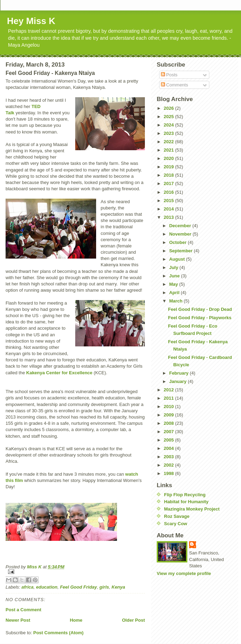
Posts (169, 75)
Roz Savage (177, 516)
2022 (169, 142)
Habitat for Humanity (186, 502)
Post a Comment (24, 610)
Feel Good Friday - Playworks (200, 318)
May (174, 284)
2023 (169, 133)
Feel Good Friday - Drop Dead (200, 309)
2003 (169, 457)
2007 (169, 432)
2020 (169, 158)
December (181, 226)
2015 (169, 201)
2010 (169, 407)
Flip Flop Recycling (185, 495)
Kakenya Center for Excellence (59, 373)
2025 (169, 117)
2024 (169, 125)
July (174, 267)
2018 (169, 175)
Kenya (118, 587)
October (178, 242)
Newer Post (18, 620)
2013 (169, 217)
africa (28, 587)
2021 (169, 150)
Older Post (133, 620)
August (178, 259)
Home (76, 620)
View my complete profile (184, 573)
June (175, 276)
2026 (169, 108)
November (181, 234)
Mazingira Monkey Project (192, 509)
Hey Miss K (31, 21)
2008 (169, 423)
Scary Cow (176, 524)
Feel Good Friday (78, 587)
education (46, 587)
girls (104, 587)
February (180, 373)
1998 (169, 473)
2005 (169, 440)
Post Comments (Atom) (59, 633)
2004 (169, 448)
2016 (169, 192)
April (175, 293)
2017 (169, 183)
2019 (169, 167)
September (182, 251)
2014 (169, 209)
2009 (169, 415)
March (177, 301)
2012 (169, 390)
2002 (169, 465)
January (178, 381)
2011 (169, 398)
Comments (174, 85)
